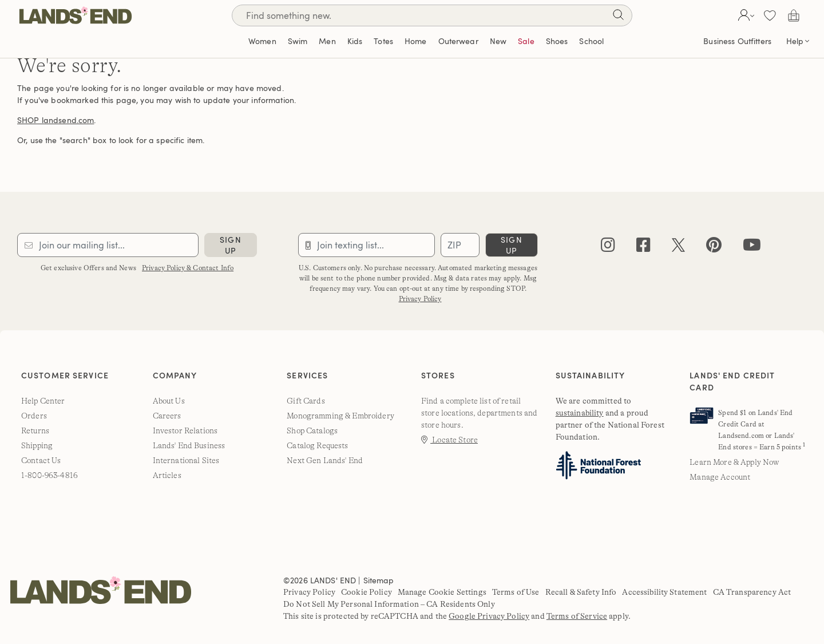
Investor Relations (185, 430)
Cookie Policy (367, 592)
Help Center (43, 401)
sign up (230, 245)
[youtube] (752, 248)
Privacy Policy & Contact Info (188, 268)
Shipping (37, 445)
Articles (167, 475)
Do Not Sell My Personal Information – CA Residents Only (389, 604)
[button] (745, 15)
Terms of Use (516, 592)
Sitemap (379, 580)
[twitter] (678, 248)
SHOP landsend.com (56, 120)
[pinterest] (714, 248)
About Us (169, 401)
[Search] (618, 17)
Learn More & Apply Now (734, 462)
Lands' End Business (189, 445)
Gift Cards (306, 401)
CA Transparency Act (752, 592)
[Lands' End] (76, 15)
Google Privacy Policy (489, 616)
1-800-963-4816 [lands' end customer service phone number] (49, 475)
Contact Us (41, 460)
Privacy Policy (420, 299)
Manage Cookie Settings (442, 592)
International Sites (186, 460)
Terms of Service (577, 616)
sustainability (580, 413)
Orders (34, 416)
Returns (35, 430)
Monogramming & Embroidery (340, 416)
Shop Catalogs (312, 430)
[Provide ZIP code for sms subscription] (460, 245)
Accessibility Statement (664, 592)
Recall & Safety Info (581, 592)
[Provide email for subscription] (108, 245)
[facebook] (643, 248)
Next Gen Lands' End (325, 460)
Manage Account (720, 477)
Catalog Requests (317, 445)
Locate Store (449, 440)
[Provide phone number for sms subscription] (367, 245)
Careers (167, 416)
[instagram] (608, 248)
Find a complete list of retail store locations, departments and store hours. (479, 413)
